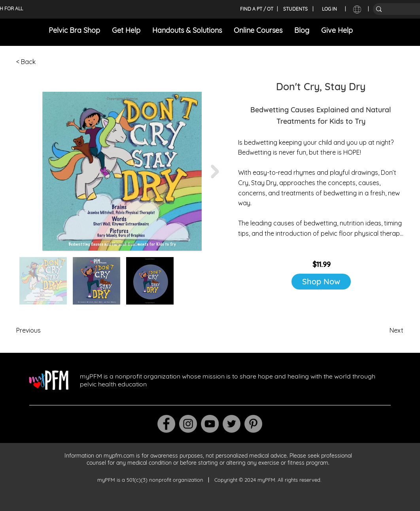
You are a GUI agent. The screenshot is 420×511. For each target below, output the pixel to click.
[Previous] (42, 330)
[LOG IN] (329, 9)
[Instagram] (188, 424)
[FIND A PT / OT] (256, 9)
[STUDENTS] (295, 9)
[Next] (384, 330)
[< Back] (42, 62)
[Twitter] (232, 424)
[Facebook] (166, 424)
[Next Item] (215, 171)
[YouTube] (210, 424)
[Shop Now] (321, 282)
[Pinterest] (253, 424)
